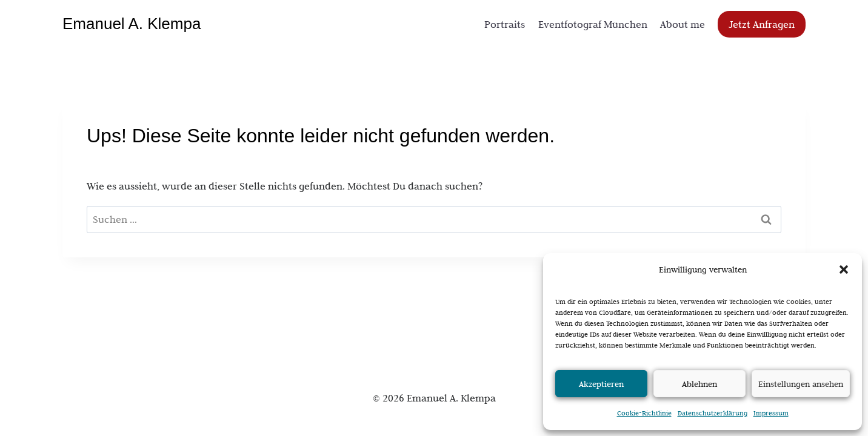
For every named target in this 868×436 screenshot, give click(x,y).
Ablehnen (699, 384)
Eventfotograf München (593, 24)
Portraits (505, 24)
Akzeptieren (601, 384)
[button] (844, 269)
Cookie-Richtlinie (644, 413)
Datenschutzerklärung (713, 413)
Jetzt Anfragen (762, 24)
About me (683, 24)
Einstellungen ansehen (801, 384)
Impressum (771, 413)
